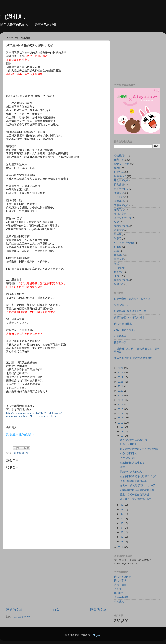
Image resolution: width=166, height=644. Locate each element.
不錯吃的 (119, 268)
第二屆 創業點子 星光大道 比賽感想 (133, 358)
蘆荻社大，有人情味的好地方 (136, 499)
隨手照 (118, 239)
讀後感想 (119, 230)
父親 (117, 222)
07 (122, 514)
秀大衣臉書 (120, 585)
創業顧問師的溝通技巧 (132, 463)
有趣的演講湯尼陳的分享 (133, 481)
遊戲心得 (119, 284)
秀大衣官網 (120, 581)
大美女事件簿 (121, 597)
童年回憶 (119, 259)
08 (122, 510)
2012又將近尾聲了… (125, 330)
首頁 (56, 610)
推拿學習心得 (121, 280)
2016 (121, 404)
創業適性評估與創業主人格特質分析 (139, 449)
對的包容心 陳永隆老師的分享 (130, 311)
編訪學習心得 (121, 226)
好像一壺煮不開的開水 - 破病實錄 (132, 299)
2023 (121, 382)
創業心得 (119, 160)
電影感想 (119, 193)
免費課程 (119, 201)
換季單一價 (120, 343)
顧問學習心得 (21, 453)
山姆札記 (12, 17)
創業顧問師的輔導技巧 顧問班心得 (139, 476)
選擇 (122, 467)
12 (122, 427)
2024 (121, 377)
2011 (121, 547)
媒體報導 (119, 593)
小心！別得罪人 (128, 454)
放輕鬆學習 (120, 336)
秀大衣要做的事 (123, 577)
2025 (121, 373)
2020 (121, 391)
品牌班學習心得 (123, 218)
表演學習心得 (121, 205)
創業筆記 (119, 210)
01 (122, 541)
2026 (121, 368)
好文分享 (119, 172)
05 (122, 523)
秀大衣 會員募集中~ (125, 324)
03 (122, 532)
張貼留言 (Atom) (23, 617)
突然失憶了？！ (123, 305)
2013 (121, 418)
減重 (117, 251)
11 (122, 431)
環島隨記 (119, 255)
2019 (121, 395)
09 (122, 505)
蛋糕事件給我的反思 (131, 472)
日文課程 (119, 185)
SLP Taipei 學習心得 (125, 243)
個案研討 (119, 272)
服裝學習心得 (121, 180)
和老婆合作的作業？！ (22, 435)
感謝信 (118, 168)
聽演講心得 (120, 176)
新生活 (118, 234)
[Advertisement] (56, 578)
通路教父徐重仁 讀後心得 (134, 440)
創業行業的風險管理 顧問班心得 (137, 490)
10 (122, 436)
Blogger (97, 635)
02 (122, 537)
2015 (121, 409)
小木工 (118, 276)
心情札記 (119, 156)
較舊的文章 (98, 610)
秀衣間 (118, 589)
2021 (121, 386)
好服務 (118, 247)
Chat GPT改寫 (122, 164)
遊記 (117, 263)
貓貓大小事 (120, 214)
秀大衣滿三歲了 (128, 458)
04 (122, 528)
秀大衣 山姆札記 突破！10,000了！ (139, 485)
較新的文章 (14, 610)
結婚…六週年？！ (130, 444)
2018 (121, 400)
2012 (121, 423)
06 (122, 519)
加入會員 (119, 601)
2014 (121, 414)
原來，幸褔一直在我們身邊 (135, 495)
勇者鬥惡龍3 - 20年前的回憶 (129, 317)
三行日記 (119, 197)
